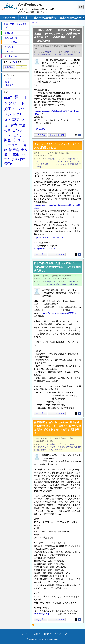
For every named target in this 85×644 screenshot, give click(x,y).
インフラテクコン (44, 161)
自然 (38, 450)
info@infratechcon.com (44, 249)
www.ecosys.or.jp (42, 614)
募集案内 (48, 52)
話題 (7, 82)
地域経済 (43, 55)
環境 (61, 450)
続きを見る (41, 135)
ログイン (22, 67)
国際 (67, 447)
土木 (24, 150)
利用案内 (25, 18)
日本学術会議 (54, 284)
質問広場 (9, 33)
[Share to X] (76, 135)
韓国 (71, 447)
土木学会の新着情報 (45, 18)
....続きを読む (40, 129)
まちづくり (52, 55)
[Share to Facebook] (80, 135)
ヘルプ (58, 634)
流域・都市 (18, 159)
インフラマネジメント (61, 161)
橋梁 (7, 155)
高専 (72, 164)
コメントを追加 (57, 135)
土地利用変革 (72, 284)
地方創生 (60, 55)
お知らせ (68, 52)
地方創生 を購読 (33, 626)
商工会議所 (69, 55)
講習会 (14, 150)
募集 (16, 155)
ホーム (35, 22)
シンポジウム (43, 284)
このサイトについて (43, 634)
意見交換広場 (50, 282)
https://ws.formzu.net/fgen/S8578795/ (59, 313)
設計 (8, 97)
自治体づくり (45, 450)
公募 (7, 131)
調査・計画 (12, 140)
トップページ (9, 18)
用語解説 (9, 85)
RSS (66, 634)
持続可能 (61, 447)
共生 (75, 447)
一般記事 (9, 51)
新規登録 (9, 67)
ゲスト (15, 62)
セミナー (19, 135)
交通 (22, 125)
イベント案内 (50, 159)
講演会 (8, 164)
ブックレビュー (12, 56)
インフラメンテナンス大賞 (59, 164)
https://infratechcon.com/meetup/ (49, 237)
